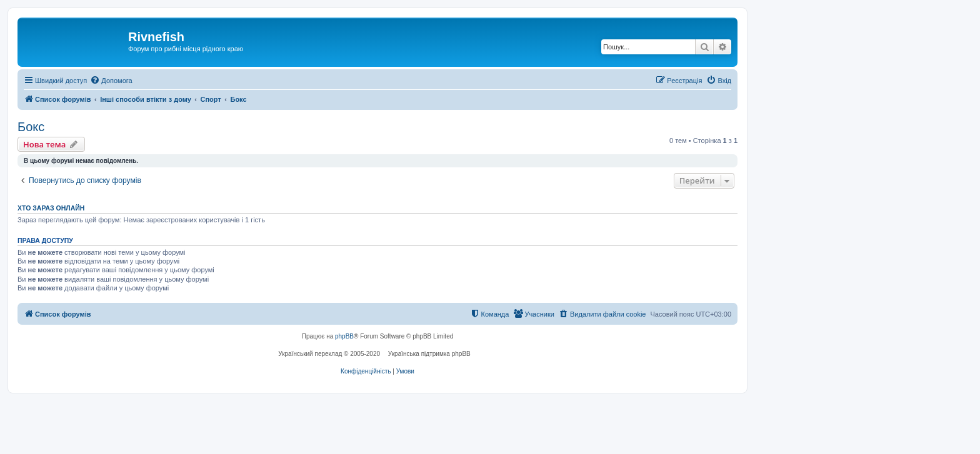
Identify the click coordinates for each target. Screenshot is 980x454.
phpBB (344, 336)
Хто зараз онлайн (51, 208)
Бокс (31, 127)
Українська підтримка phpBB (429, 354)
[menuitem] (111, 81)
